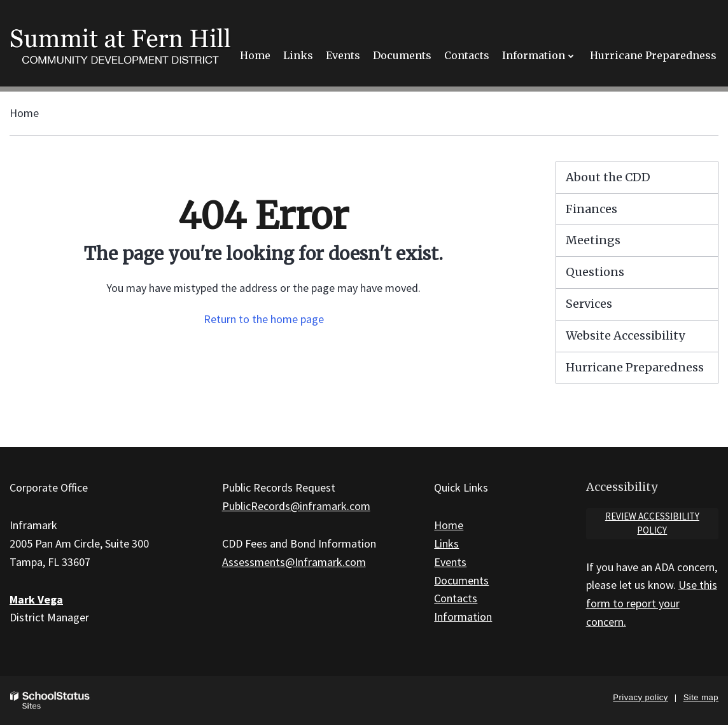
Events (450, 562)
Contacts (456, 598)
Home (24, 113)
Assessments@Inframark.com (294, 562)
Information (463, 617)
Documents (461, 580)
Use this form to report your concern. (652, 603)
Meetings (593, 240)
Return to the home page (264, 319)
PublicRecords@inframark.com (296, 506)
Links (446, 543)
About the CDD (608, 177)
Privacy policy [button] (640, 697)
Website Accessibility (625, 335)
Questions (595, 272)
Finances (591, 209)
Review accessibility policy (652, 523)
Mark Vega (36, 599)
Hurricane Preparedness (635, 367)
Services (589, 304)
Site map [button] (701, 697)
